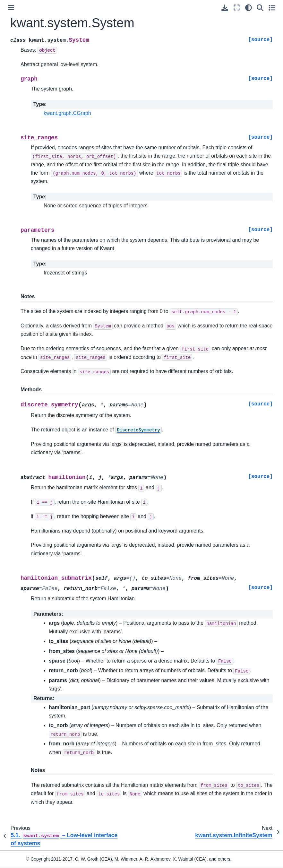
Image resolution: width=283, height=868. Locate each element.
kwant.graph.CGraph (67, 113)
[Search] (260, 8)
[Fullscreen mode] (237, 8)
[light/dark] (249, 8)
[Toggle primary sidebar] (11, 8)
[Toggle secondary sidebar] (272, 8)
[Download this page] (225, 8)
